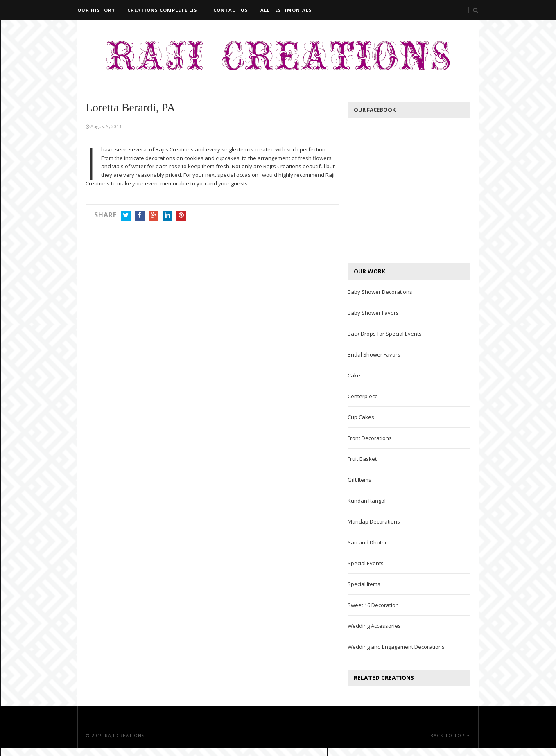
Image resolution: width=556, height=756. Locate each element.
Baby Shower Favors (373, 313)
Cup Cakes (361, 417)
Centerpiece (363, 396)
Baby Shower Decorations (380, 292)
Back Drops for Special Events (385, 334)
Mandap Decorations (374, 521)
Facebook (140, 216)
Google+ (154, 216)
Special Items (364, 584)
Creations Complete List (164, 10)
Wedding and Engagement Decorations (396, 647)
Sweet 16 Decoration (373, 605)
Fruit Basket (362, 459)
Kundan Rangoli (367, 501)
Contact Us (231, 10)
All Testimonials (286, 10)
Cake (354, 375)
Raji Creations (125, 735)
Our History (96, 10)
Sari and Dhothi (367, 542)
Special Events (366, 563)
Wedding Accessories (374, 626)
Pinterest (181, 216)
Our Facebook (375, 110)
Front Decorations (370, 438)
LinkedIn (167, 216)
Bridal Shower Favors (374, 354)
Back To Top (450, 735)
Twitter (126, 216)
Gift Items (359, 480)
